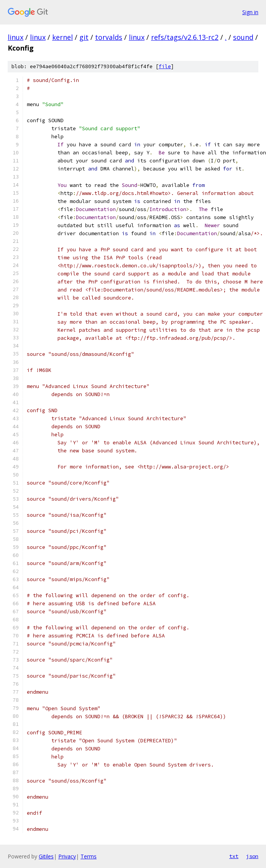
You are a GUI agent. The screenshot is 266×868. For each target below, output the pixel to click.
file (165, 66)
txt (234, 856)
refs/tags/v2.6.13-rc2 (185, 37)
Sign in (250, 12)
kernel (62, 37)
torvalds (109, 37)
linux (16, 37)
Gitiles (46, 856)
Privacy (67, 856)
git (84, 37)
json (252, 856)
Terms (89, 856)
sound (243, 37)
